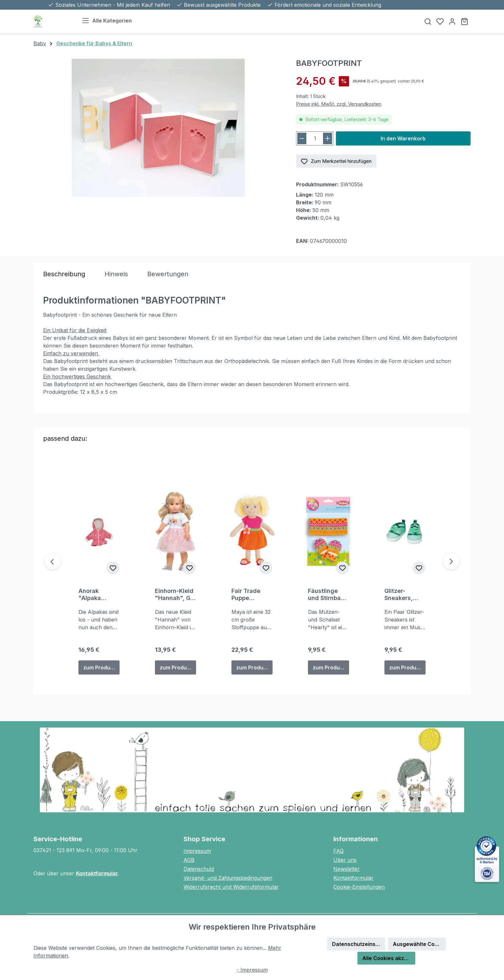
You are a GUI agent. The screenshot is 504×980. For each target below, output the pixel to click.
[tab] (64, 274)
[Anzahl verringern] (302, 138)
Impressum (197, 851)
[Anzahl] (315, 138)
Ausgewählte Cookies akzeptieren (419, 944)
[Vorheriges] (53, 561)
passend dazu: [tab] (65, 438)
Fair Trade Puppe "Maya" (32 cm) (248, 595)
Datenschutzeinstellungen (359, 944)
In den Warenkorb (403, 138)
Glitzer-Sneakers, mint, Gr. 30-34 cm (402, 595)
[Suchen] (428, 21)
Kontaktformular (97, 873)
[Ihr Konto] (452, 21)
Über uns (345, 860)
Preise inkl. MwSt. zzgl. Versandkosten (339, 104)
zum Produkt (99, 667)
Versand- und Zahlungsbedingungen (228, 878)
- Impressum (252, 970)
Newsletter (346, 869)
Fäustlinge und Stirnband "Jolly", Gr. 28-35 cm (328, 595)
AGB (189, 860)
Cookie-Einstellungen (359, 887)
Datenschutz (199, 869)
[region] (158, 128)
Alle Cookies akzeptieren (389, 958)
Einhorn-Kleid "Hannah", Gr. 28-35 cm (174, 595)
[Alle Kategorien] (112, 21)
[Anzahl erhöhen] (328, 138)
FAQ (338, 851)
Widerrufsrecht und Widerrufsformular (231, 887)
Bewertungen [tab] (168, 274)
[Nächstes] (451, 561)
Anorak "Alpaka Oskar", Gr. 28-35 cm (94, 595)
